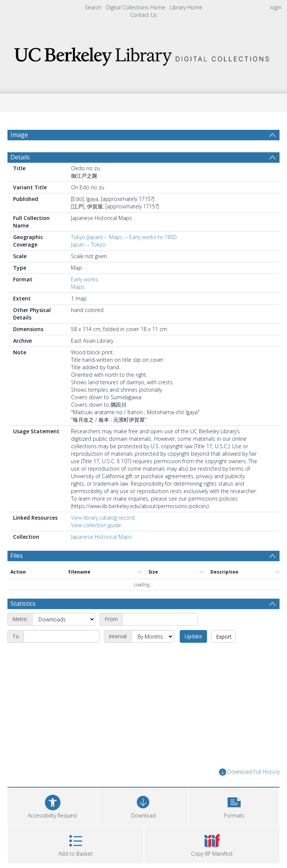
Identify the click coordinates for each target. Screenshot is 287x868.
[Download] (143, 805)
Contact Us (143, 15)
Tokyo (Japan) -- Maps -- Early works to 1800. (124, 237)
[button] (234, 805)
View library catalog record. (103, 518)
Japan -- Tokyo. (89, 244)
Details (20, 157)
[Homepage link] (143, 54)
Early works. (85, 279)
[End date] (61, 636)
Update (193, 636)
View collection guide (96, 525)
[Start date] (160, 619)
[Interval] (152, 636)
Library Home (186, 7)
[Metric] (64, 619)
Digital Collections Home (136, 7)
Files (17, 556)
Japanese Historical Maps (101, 537)
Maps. (78, 287)
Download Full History (249, 772)
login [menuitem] (276, 7)
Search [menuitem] (93, 7)
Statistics (23, 603)
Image (19, 135)
